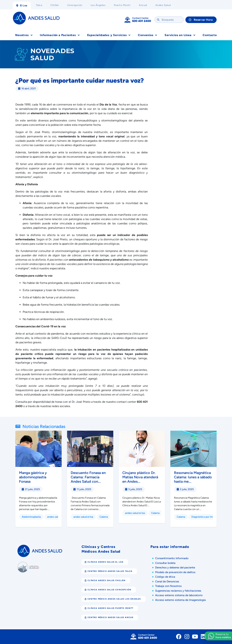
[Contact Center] (127, 20)
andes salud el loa (83, 517)
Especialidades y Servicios (109, 35)
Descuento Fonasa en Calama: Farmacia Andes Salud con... (88, 477)
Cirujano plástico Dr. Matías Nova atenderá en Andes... (140, 477)
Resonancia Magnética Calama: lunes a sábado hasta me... (193, 477)
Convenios (148, 35)
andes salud (54, 517)
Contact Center (140, 18)
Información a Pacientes (60, 35)
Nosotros (24, 35)
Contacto (210, 35)
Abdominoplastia (31, 517)
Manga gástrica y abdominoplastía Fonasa (33, 477)
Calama (104, 517)
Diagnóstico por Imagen (205, 517)
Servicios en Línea (180, 35)
